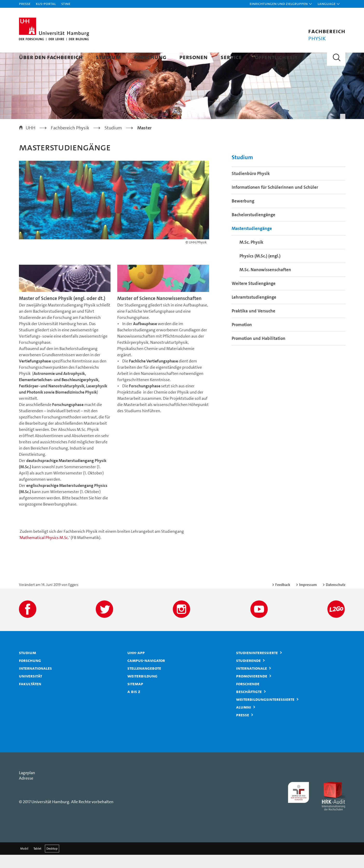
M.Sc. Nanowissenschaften (265, 283)
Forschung (150, 57)
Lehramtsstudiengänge (254, 310)
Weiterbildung (142, 689)
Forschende (248, 697)
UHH (31, 141)
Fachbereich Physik (70, 141)
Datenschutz (336, 598)
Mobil (24, 862)
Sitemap (135, 697)
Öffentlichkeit (276, 57)
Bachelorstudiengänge (253, 228)
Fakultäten (30, 697)
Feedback (283, 598)
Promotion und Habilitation (259, 352)
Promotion (242, 338)
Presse (25, 3)
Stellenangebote (144, 681)
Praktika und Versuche (253, 324)
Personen (193, 57)
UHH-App (136, 666)
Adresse (26, 791)
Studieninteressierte (257, 666)
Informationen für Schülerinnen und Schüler (275, 200)
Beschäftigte (249, 705)
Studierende (248, 674)
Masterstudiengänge (252, 242)
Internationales (35, 681)
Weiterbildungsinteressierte (265, 712)
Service (231, 57)
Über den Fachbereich (51, 57)
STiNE (66, 3)
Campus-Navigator (146, 674)
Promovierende (252, 689)
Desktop (52, 862)
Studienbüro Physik (251, 187)
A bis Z (134, 705)
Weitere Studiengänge (254, 297)
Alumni (244, 720)
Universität (30, 689)
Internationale (252, 681)
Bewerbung (243, 214)
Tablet (37, 862)
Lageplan (27, 786)
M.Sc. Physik (251, 255)
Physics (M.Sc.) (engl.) (260, 269)
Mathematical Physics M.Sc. (44, 551)
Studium (108, 57)
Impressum (308, 598)
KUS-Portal (46, 3)
